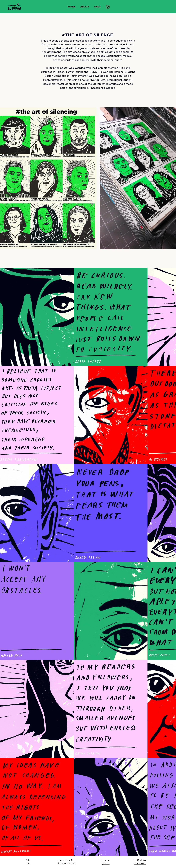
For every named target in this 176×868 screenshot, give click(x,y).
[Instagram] (108, 7)
